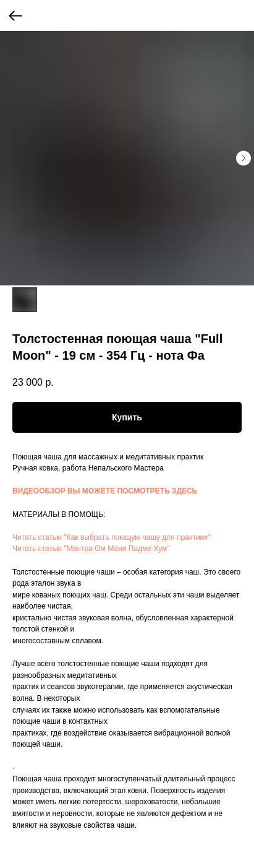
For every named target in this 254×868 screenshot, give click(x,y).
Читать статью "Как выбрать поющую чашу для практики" (111, 537)
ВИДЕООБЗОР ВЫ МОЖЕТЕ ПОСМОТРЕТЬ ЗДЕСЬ (105, 491)
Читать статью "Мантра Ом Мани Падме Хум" (91, 549)
